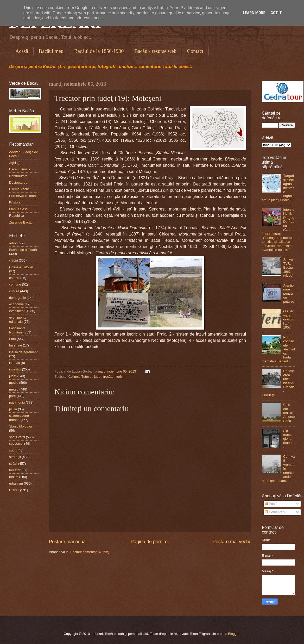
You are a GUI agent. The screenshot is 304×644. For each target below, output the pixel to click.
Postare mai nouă (67, 542)
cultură (14, 291)
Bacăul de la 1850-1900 (99, 51)
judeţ (98, 377)
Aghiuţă (15, 163)
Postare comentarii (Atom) (90, 552)
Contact (195, 51)
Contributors (18, 176)
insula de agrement (23, 352)
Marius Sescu (19, 209)
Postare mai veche (232, 542)
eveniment (17, 311)
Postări (272, 504)
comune (15, 284)
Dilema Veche (19, 189)
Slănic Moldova (20, 426)
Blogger (234, 634)
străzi (13, 464)
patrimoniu (17, 402)
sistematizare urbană (19, 418)
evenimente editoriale (18, 319)
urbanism (16, 483)
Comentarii (275, 512)
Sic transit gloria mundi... (289, 439)
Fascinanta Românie (17, 330)
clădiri (14, 260)
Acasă (22, 51)
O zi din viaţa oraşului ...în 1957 (289, 319)
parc (12, 396)
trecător (109, 377)
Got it (276, 13)
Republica (17, 216)
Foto (12, 339)
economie (16, 304)
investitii (15, 369)
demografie (17, 298)
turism (121, 377)
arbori (13, 243)
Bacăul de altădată (23, 250)
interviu (15, 363)
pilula (13, 409)
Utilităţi (14, 490)
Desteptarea (18, 182)
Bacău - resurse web (155, 51)
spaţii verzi (17, 437)
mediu (14, 383)
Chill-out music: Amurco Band (289, 413)
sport (13, 450)
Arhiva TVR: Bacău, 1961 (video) (288, 267)
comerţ (14, 278)
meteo (14, 389)
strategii (15, 457)
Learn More (254, 13)
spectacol (16, 444)
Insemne (15, 345)
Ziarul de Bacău (21, 222)
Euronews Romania (24, 196)
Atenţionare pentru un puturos (289, 293)
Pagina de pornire (149, 542)
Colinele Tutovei (80, 377)
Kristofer (15, 202)
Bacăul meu (51, 51)
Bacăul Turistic (20, 169)
